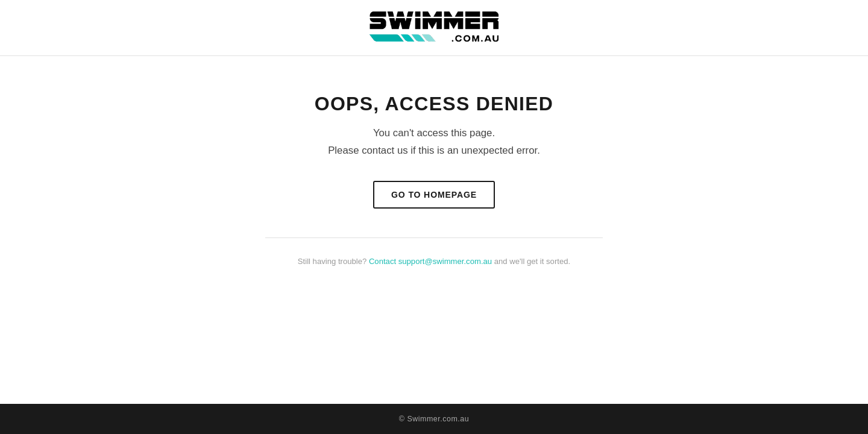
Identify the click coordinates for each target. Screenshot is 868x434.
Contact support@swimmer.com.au (430, 261)
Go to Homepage (434, 195)
